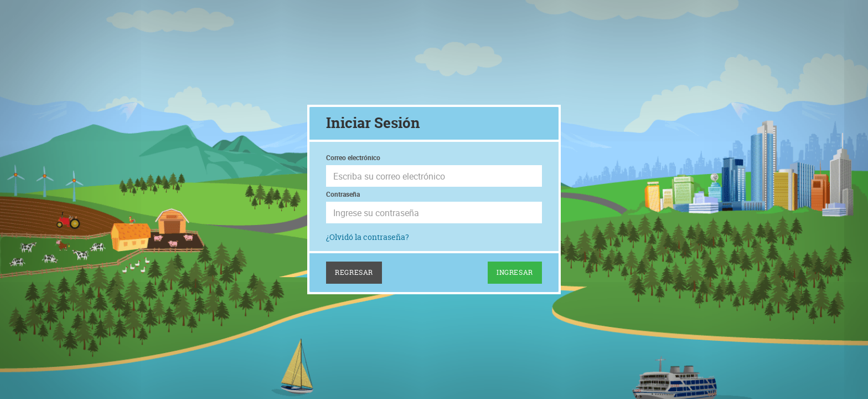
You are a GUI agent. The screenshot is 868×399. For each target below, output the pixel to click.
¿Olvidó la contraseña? (368, 237)
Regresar (354, 272)
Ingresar (515, 272)
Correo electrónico (353, 157)
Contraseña (343, 194)
